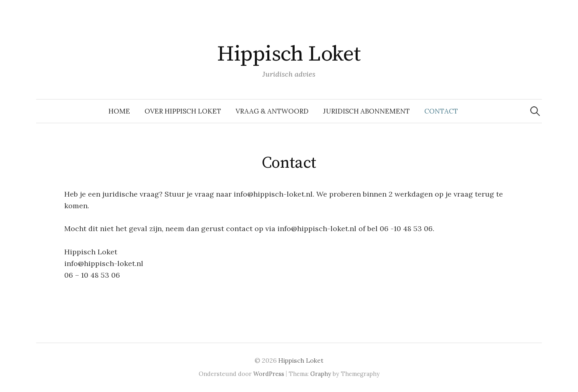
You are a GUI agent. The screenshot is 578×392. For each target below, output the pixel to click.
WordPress (269, 374)
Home (119, 111)
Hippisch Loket (289, 54)
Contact (441, 111)
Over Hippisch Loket (183, 111)
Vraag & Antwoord (272, 111)
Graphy (321, 374)
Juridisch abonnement (366, 111)
